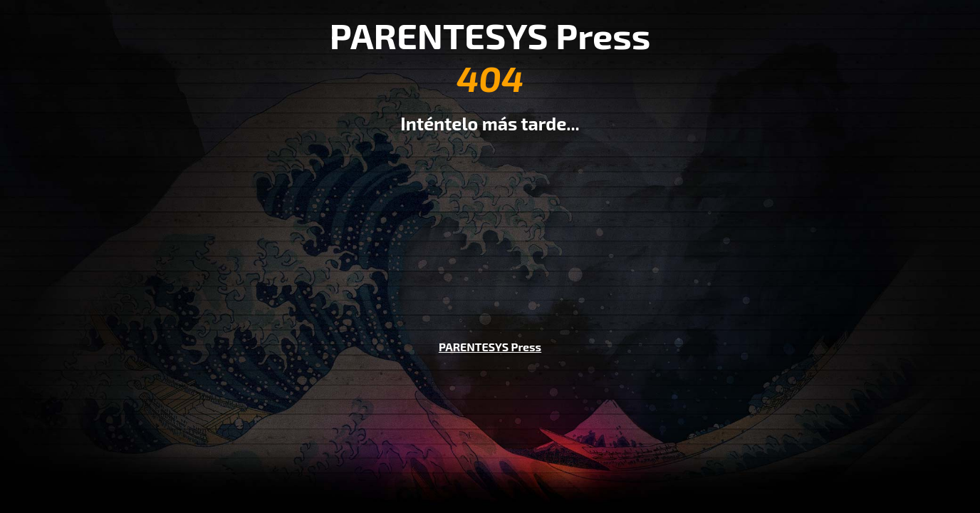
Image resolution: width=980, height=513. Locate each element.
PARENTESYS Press (490, 347)
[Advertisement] (490, 227)
